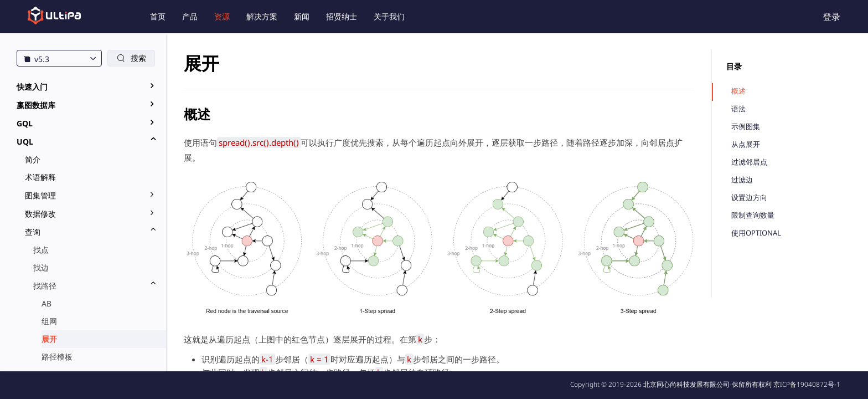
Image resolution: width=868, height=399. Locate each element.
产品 (190, 16)
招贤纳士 (342, 16)
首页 (158, 16)
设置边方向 (749, 198)
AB (46, 303)
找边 (41, 267)
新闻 (302, 16)
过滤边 (742, 180)
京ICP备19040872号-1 (807, 384)
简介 (33, 159)
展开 (49, 339)
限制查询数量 (753, 215)
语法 (738, 109)
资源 (222, 16)
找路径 (45, 286)
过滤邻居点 (749, 162)
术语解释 (40, 177)
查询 (33, 232)
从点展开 (746, 144)
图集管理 (40, 195)
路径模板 (57, 357)
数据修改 (40, 214)
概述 (738, 91)
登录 (831, 17)
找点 (41, 250)
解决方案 (262, 16)
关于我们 (389, 16)
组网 (49, 321)
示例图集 (746, 127)
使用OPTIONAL (756, 233)
